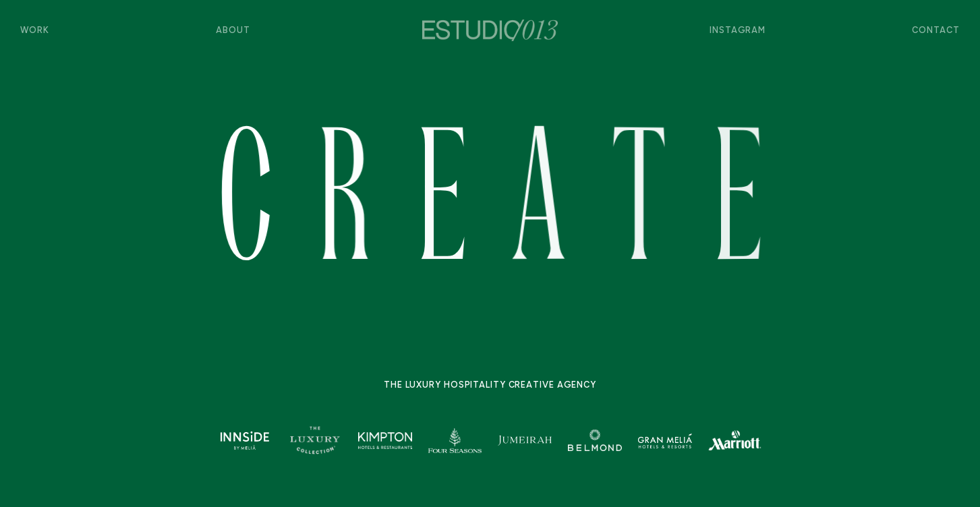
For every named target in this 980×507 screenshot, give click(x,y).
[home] (490, 30)
